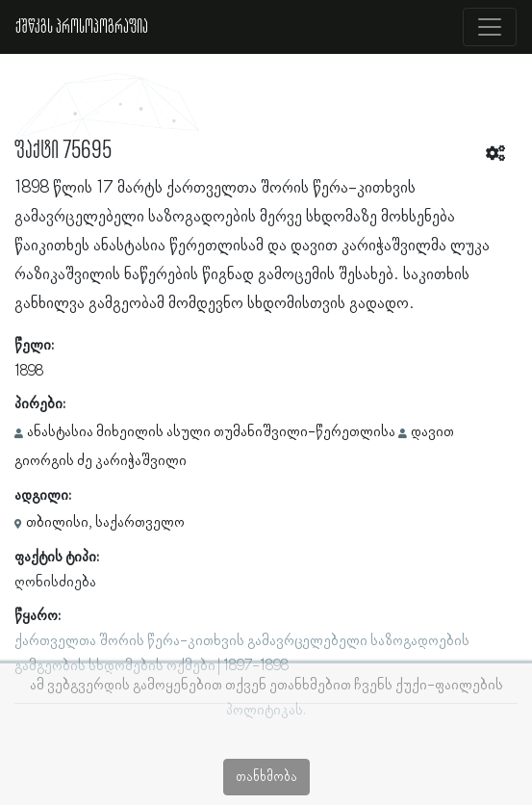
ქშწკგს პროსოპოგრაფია (82, 27)
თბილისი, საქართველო (105, 523)
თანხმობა (266, 777)
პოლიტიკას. (266, 711)
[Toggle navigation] (490, 27)
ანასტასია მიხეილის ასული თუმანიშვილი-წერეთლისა (211, 432)
